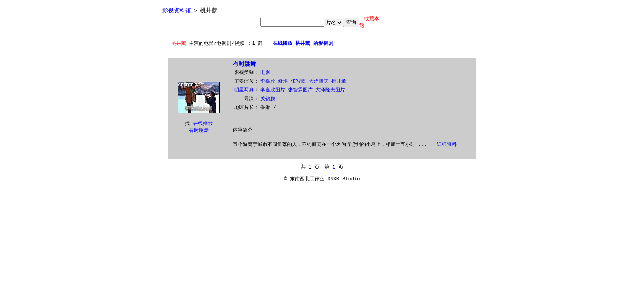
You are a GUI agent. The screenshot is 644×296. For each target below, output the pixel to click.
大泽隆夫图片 (330, 90)
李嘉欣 (268, 81)
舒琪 (283, 81)
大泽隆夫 (319, 81)
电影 (265, 73)
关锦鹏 (268, 99)
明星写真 (244, 90)
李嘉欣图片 (273, 90)
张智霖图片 (300, 90)
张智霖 (298, 81)
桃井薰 (339, 81)
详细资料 (447, 145)
